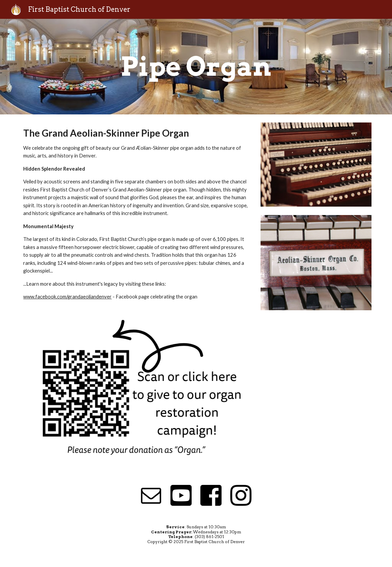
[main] (196, 67)
